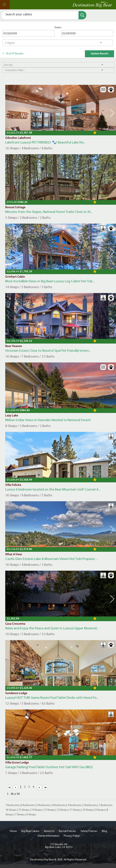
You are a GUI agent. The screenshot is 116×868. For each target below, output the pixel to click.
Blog (104, 831)
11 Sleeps (75, 810)
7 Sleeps (20, 815)
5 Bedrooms (43, 805)
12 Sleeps (62, 810)
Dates (58, 28)
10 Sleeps (88, 810)
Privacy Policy (72, 836)
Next (112, 113)
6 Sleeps (31, 815)
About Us (49, 831)
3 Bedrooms (75, 805)
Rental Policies (67, 831)
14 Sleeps (37, 810)
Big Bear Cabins (30, 831)
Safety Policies (89, 831)
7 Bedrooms (12, 805)
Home (13, 831)
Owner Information (48, 836)
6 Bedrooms (28, 805)
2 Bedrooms (90, 805)
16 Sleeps (11, 810)
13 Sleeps (49, 810)
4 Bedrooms (59, 805)
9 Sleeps (100, 810)
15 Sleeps (24, 810)
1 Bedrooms (106, 805)
